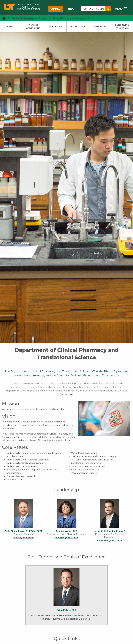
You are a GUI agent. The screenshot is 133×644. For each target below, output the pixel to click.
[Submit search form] (108, 9)
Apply (56, 9)
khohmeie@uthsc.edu (109, 540)
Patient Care (78, 27)
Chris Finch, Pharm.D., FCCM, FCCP (24, 531)
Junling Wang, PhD (66, 531)
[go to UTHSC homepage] (3, 18)
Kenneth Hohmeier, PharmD (109, 531)
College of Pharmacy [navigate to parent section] (22, 18)
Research (100, 27)
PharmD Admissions (33, 27)
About (11, 27)
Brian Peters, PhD (66, 610)
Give (71, 9)
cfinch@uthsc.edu (24, 538)
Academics (55, 27)
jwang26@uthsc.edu (66, 538)
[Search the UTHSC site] (93, 9)
